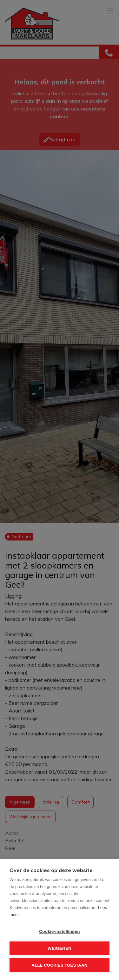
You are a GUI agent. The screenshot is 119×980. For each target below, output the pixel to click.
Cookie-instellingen (59, 931)
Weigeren (60, 948)
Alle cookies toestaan (60, 965)
